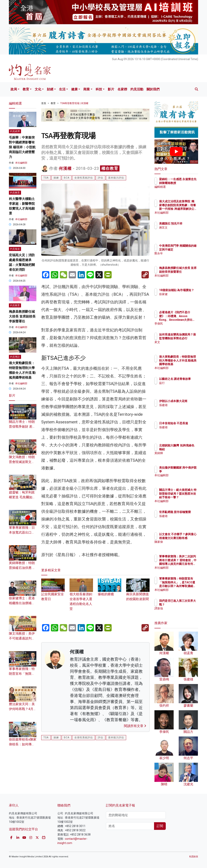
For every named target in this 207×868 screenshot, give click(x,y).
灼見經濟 (15, 131)
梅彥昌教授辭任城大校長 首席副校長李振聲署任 (22, 316)
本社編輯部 (21, 163)
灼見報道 (15, 249)
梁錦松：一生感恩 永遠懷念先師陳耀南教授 (187, 183)
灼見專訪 (15, 357)
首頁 (44, 103)
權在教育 (110, 168)
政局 (14, 89)
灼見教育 (15, 193)
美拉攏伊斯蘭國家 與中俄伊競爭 (187, 471)
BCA (67, 178)
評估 (100, 178)
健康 (74, 89)
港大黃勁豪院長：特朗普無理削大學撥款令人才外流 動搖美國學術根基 (187, 364)
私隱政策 (194, 857)
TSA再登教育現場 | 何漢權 (74, 103)
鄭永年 (181, 257)
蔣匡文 (181, 231)
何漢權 (65, 168)
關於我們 (153, 89)
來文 (180, 346)
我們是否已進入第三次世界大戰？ (187, 604)
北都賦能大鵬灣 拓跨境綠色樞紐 (187, 449)
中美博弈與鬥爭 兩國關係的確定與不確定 (187, 249)
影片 (111, 89)
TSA (46, 178)
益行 (180, 386)
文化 (38, 89)
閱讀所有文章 (135, 726)
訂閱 (160, 826)
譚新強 (181, 612)
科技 (99, 89)
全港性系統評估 (84, 178)
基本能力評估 (116, 178)
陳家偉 (181, 545)
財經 (50, 89)
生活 (62, 89)
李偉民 (181, 324)
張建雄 (181, 409)
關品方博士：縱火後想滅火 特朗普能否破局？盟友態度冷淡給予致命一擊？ (187, 497)
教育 (26, 89)
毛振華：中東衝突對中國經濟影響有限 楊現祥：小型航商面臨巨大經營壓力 (22, 147)
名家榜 (122, 89)
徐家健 (181, 298)
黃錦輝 (181, 457)
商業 (87, 89)
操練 (56, 178)
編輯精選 (182, 190)
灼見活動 (137, 89)
